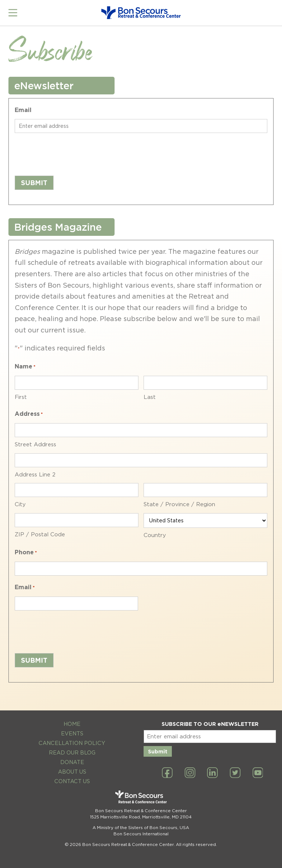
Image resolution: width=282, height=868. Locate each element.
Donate (72, 761)
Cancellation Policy (72, 742)
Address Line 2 (35, 473)
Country (155, 534)
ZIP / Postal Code (40, 533)
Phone (26, 552)
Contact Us (72, 780)
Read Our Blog (72, 751)
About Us (72, 770)
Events (72, 733)
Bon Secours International (141, 833)
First (21, 396)
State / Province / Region (179, 504)
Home (72, 723)
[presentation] (70, 152)
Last (150, 396)
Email (23, 109)
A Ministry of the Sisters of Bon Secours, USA (141, 826)
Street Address (35, 443)
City (20, 504)
